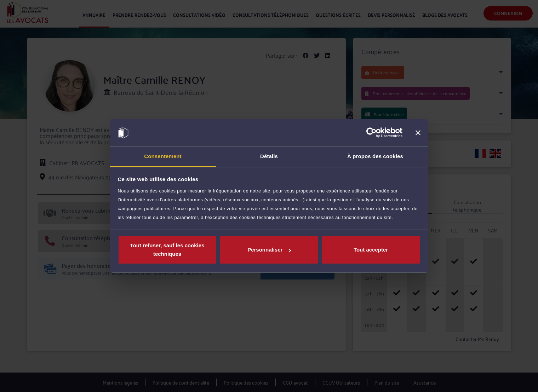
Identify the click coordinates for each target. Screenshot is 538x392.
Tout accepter (371, 250)
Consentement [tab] (163, 156)
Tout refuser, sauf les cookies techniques (167, 250)
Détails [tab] (269, 156)
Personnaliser (269, 250)
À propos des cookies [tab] (375, 156)
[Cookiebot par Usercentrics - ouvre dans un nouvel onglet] (371, 133)
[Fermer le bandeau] (418, 133)
